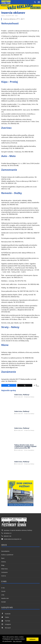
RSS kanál (6, 628)
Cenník (3, 591)
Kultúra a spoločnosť (7, 555)
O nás (3, 588)
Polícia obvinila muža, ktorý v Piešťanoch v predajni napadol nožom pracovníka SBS (25, 446)
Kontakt (3, 602)
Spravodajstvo (5, 551)
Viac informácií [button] (17, 641)
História (4, 562)
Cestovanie (4, 572)
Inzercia (4, 576)
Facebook (6, 614)
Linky (3, 595)
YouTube (6, 621)
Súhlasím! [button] (33, 639)
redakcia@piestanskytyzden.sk (12, 539)
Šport (3, 558)
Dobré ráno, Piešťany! (22, 395)
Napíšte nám (5, 598)
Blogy (3, 565)
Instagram (6, 624)
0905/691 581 (8, 536)
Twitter (5, 617)
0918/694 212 (8, 533)
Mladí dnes (5, 569)
